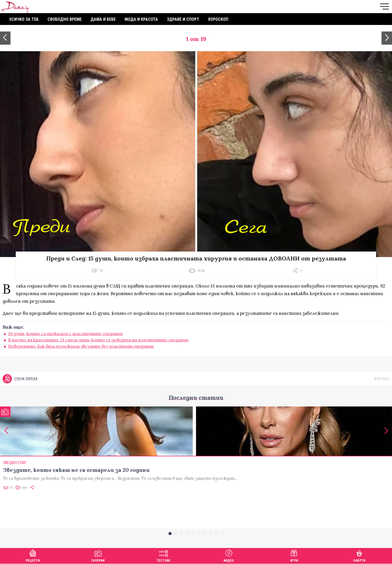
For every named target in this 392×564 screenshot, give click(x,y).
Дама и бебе (103, 19)
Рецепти (33, 555)
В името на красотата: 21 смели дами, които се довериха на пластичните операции (98, 340)
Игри (294, 555)
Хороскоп (218, 19)
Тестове (163, 555)
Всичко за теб (24, 19)
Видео (229, 555)
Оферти (359, 555)
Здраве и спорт (183, 19)
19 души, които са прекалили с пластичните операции (65, 333)
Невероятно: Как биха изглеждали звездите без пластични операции (81, 346)
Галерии (98, 555)
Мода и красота (141, 19)
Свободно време (65, 19)
